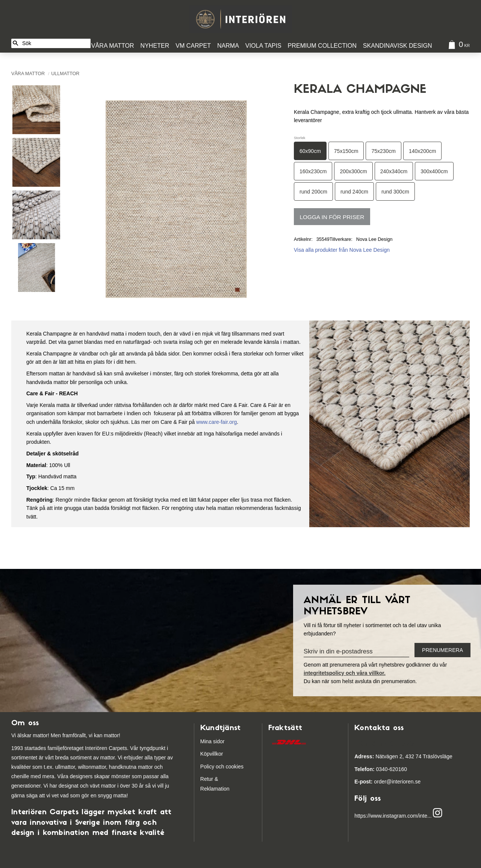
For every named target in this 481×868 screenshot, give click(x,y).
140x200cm (422, 151)
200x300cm (353, 171)
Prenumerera (442, 650)
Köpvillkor (212, 754)
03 (368, 769)
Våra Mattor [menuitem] (113, 45)
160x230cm (313, 171)
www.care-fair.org (216, 422)
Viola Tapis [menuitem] (263, 45)
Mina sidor (213, 741)
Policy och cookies (222, 767)
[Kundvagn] (457, 46)
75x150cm (346, 151)
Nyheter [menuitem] (155, 45)
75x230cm (383, 151)
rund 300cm (395, 192)
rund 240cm (354, 192)
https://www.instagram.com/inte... (393, 816)
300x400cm (434, 171)
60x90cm (310, 151)
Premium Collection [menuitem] (322, 45)
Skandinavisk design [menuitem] (398, 45)
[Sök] (15, 43)
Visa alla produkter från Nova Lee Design (342, 250)
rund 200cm (313, 192)
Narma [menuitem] (228, 45)
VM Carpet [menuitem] (193, 45)
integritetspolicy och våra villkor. (345, 673)
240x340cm (394, 171)
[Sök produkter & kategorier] (55, 43)
